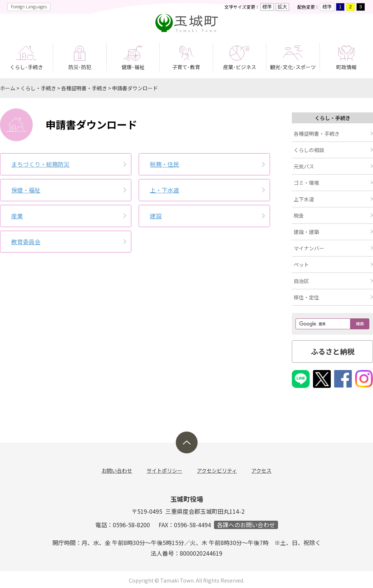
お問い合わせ (117, 470)
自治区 (301, 281)
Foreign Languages (29, 6)
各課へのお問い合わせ (246, 525)
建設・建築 (306, 232)
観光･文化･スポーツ (293, 67)
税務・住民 (164, 164)
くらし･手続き (26, 67)
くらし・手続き (38, 88)
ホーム (8, 88)
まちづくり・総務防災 (40, 164)
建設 (156, 216)
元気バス (304, 166)
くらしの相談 (309, 150)
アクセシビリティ (217, 470)
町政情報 (346, 67)
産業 (17, 216)
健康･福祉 (133, 67)
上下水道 (304, 199)
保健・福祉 (26, 190)
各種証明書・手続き (84, 88)
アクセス (261, 470)
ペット (301, 265)
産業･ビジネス (240, 67)
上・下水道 (164, 190)
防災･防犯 (80, 67)
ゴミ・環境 (306, 183)
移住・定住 (306, 297)
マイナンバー (309, 248)
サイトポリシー (164, 470)
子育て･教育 (186, 67)
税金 (299, 215)
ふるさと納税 (333, 351)
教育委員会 (26, 242)
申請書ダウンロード (135, 88)
